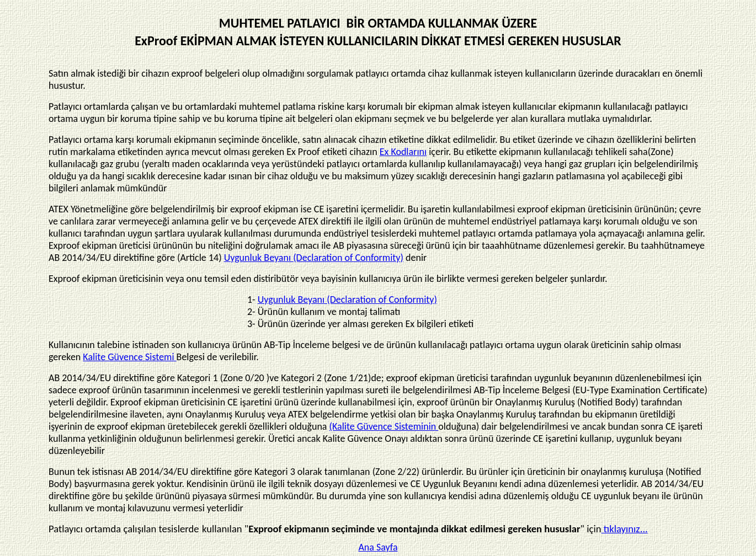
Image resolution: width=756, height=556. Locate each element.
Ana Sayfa (378, 547)
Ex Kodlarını (403, 152)
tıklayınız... (625, 529)
